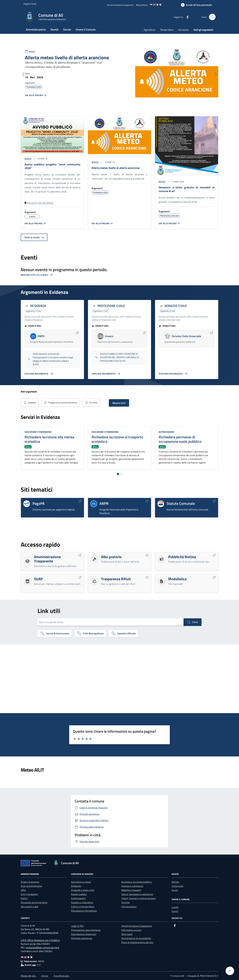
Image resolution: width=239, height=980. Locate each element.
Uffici (23, 890)
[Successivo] (216, 74)
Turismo (91, 403)
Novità (54, 29)
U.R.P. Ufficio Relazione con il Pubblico (40, 940)
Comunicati (177, 886)
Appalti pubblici (79, 894)
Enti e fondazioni (29, 894)
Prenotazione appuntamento (86, 930)
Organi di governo (30, 882)
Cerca (193, 622)
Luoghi (175, 907)
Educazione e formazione (38, 432)
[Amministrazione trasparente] (120, 5)
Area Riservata (61, 976)
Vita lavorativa (129, 907)
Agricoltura (150, 30)
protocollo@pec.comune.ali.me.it (43, 948)
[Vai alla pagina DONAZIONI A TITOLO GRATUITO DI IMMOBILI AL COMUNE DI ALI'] (169, 223)
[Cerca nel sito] (212, 17)
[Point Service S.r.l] (209, 976)
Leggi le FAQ (77, 926)
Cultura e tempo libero (83, 907)
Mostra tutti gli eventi (37, 275)
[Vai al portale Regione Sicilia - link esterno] (30, 4)
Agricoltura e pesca (81, 882)
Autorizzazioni (166, 432)
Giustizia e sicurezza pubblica (136, 882)
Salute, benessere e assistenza (137, 894)
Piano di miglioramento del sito (137, 942)
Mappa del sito (29, 976)
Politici (24, 898)
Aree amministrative (31, 886)
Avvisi (175, 890)
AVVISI (32, 52)
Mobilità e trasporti (131, 890)
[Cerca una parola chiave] (111, 622)
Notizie (175, 882)
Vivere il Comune (86, 29)
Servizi (67, 29)
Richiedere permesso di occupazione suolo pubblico (180, 439)
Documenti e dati (30, 907)
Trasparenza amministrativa (61, 403)
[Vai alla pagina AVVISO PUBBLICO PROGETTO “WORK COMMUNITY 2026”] (35, 223)
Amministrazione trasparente (137, 926)
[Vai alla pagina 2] (121, 474)
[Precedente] (23, 74)
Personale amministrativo (34, 902)
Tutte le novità (34, 237)
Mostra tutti (119, 403)
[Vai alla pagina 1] (118, 474)
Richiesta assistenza (82, 938)
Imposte (30, 403)
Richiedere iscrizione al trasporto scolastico (117, 439)
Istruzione (183, 30)
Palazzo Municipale (40, 203)
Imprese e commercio (132, 886)
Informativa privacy (131, 930)
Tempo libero (167, 30)
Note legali (127, 934)
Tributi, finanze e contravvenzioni (139, 898)
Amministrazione (36, 29)
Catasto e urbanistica (82, 902)
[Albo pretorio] (142, 5)
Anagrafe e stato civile (83, 890)
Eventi (175, 911)
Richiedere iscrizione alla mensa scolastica (49, 439)
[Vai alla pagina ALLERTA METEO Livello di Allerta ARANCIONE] (102, 223)
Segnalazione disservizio (84, 934)
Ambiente (76, 886)
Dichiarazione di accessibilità (136, 938)
